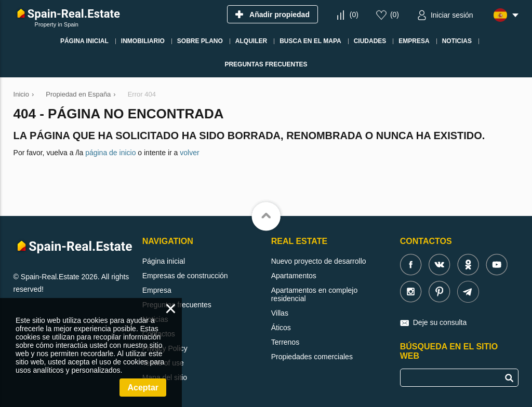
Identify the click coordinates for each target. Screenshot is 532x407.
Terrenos (285, 342)
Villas (280, 313)
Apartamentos (294, 276)
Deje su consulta (440, 322)
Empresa (157, 290)
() (354, 15)
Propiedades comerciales (312, 357)
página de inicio (110, 153)
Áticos (281, 328)
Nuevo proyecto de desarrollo (319, 261)
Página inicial (164, 261)
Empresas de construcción (185, 276)
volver (189, 153)
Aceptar (143, 388)
